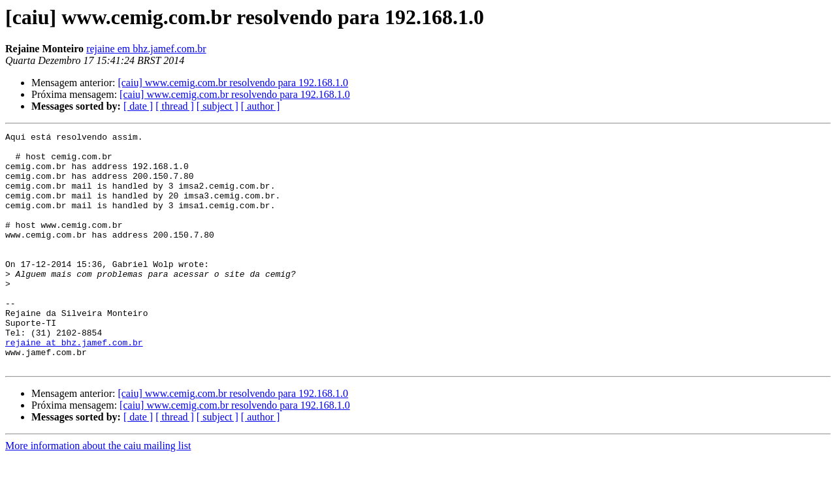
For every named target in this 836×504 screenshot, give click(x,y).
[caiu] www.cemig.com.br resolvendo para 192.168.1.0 (233, 83)
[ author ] (261, 106)
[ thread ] (175, 106)
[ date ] (138, 106)
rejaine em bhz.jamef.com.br (146, 49)
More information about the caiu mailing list (98, 493)
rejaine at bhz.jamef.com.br (74, 385)
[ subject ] (217, 106)
